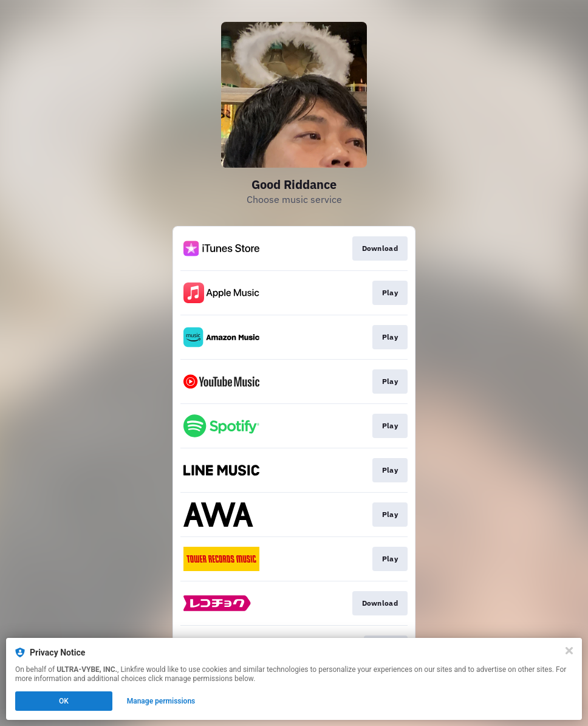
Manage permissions (161, 701)
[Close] (569, 651)
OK (64, 701)
